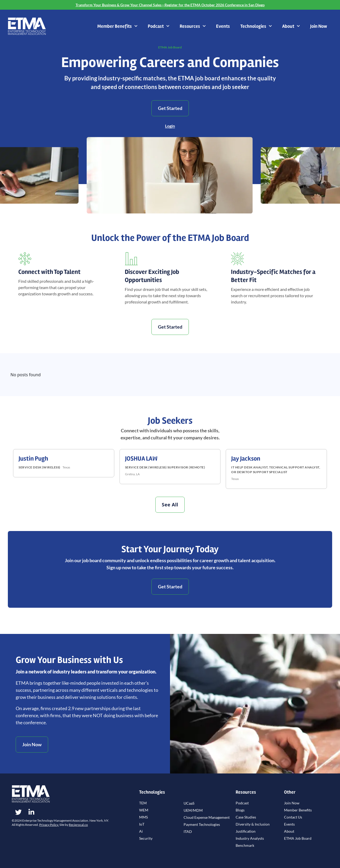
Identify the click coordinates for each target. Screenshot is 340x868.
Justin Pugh (33, 459)
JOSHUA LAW (141, 459)
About (291, 26)
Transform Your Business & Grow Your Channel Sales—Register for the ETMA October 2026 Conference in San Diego (170, 5)
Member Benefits (117, 26)
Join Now (319, 26)
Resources (193, 26)
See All (170, 505)
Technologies (256, 26)
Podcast (158, 26)
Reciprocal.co (78, 825)
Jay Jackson (246, 459)
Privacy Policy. (49, 825)
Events (223, 26)
